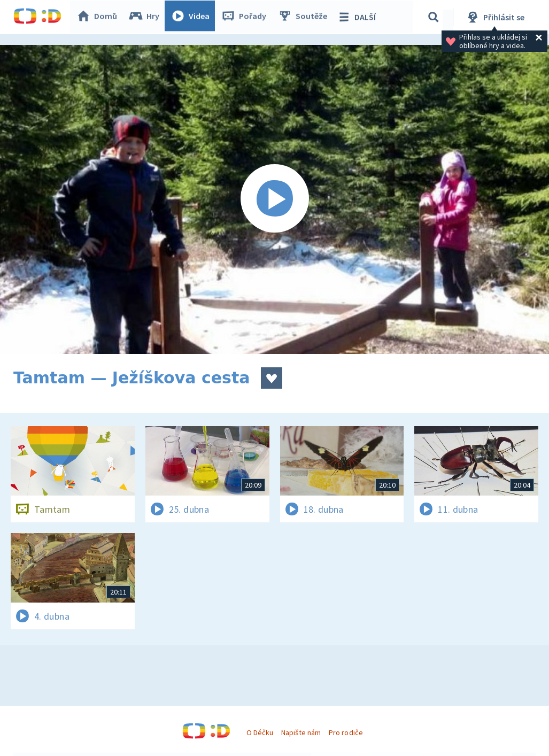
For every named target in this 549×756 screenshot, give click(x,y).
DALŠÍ (359, 17)
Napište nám (301, 732)
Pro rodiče (346, 732)
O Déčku (260, 732)
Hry (147, 17)
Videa (193, 17)
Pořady (246, 17)
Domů (99, 17)
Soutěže (305, 17)
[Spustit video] (274, 199)
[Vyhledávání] (435, 17)
